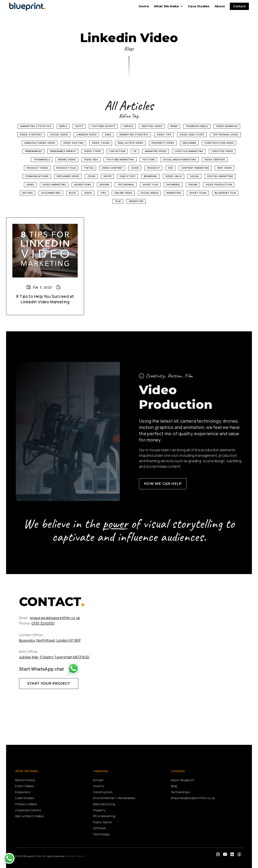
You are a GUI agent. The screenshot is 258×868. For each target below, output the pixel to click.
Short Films (198, 193)
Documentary (51, 193)
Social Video (59, 135)
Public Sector (103, 822)
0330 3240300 (43, 623)
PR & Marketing (104, 816)
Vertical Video (152, 126)
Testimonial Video (226, 135)
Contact (239, 6)
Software (100, 828)
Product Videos (26, 804)
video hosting (74, 143)
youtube (149, 160)
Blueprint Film (225, 193)
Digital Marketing (220, 176)
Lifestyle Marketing (189, 151)
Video (88, 193)
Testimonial (126, 185)
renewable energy (63, 151)
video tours (101, 143)
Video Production (219, 185)
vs (135, 151)
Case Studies (199, 6)
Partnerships (180, 792)
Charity (99, 786)
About (220, 6)
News (174, 126)
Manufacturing (104, 804)
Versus (128, 126)
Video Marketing (54, 185)
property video (163, 143)
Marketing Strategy (134, 135)
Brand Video (67, 160)
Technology (101, 834)
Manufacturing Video (40, 143)
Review (104, 185)
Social (195, 176)
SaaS (108, 135)
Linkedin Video (87, 135)
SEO (171, 168)
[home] (28, 6)
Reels (63, 126)
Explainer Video (68, 176)
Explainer (189, 143)
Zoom (91, 176)
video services (215, 160)
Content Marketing (195, 168)
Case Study (128, 176)
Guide (135, 168)
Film (118, 201)
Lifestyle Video (222, 151)
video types (93, 151)
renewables (34, 151)
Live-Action (117, 151)
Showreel (173, 185)
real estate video (131, 143)
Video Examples (227, 126)
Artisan (98, 780)
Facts (79, 126)
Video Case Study (192, 135)
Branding (151, 176)
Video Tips (164, 135)
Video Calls (174, 176)
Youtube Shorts (103, 126)
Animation (136, 201)
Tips (103, 193)
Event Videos (25, 786)
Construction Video (219, 143)
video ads (91, 160)
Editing (28, 193)
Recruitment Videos (30, 816)
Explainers (23, 792)
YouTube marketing (120, 160)
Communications (37, 176)
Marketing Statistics (36, 126)
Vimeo (31, 185)
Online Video (123, 193)
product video (37, 168)
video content (112, 168)
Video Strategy (31, 135)
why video (225, 168)
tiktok (89, 168)
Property (99, 810)
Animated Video (156, 151)
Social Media (149, 193)
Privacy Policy (76, 856)
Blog (73, 193)
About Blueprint (183, 780)
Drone (193, 185)
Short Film (150, 185)
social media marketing (180, 160)
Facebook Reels (197, 126)
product (154, 168)
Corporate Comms (28, 810)
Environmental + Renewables (114, 798)
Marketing (174, 193)
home (144, 6)
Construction (103, 792)
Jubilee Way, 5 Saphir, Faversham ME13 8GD (54, 657)
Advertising (83, 185)
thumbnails (42, 160)
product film (66, 168)
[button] (168, 6)
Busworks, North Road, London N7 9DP (50, 640)
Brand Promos (25, 780)
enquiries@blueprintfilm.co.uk (55, 618)
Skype (107, 176)
